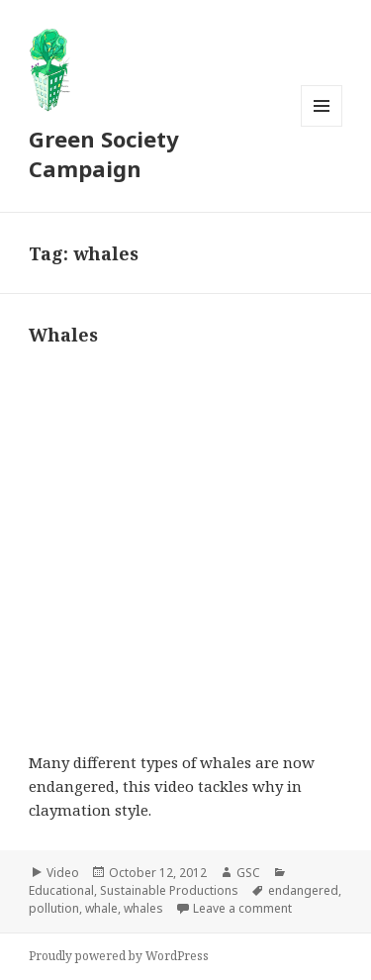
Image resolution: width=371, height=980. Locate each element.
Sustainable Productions (169, 890)
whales (143, 908)
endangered (303, 890)
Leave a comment (242, 908)
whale (101, 908)
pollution (54, 908)
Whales (63, 335)
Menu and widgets (322, 126)
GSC (248, 873)
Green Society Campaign (104, 153)
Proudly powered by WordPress (119, 956)
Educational (61, 890)
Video (63, 873)
